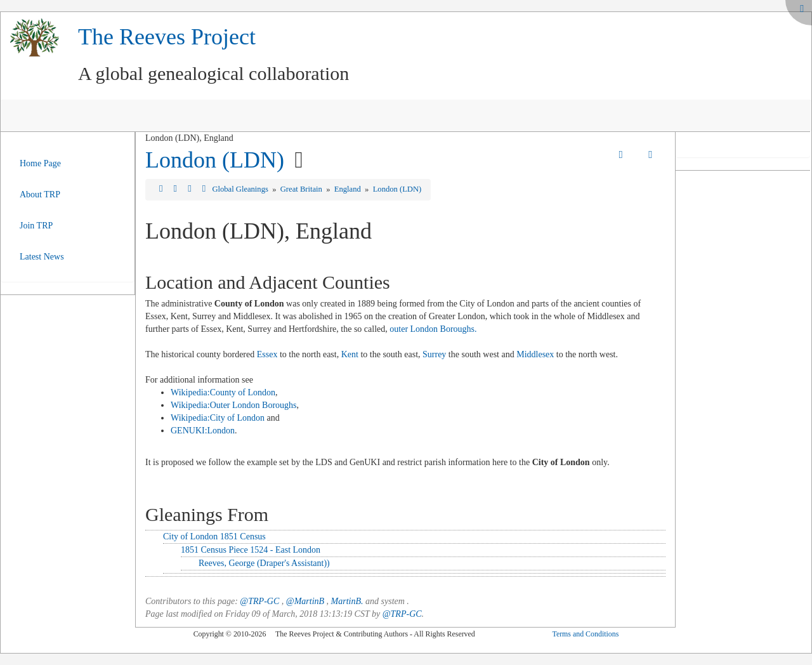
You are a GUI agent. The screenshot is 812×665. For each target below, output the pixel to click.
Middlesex (535, 354)
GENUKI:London (203, 431)
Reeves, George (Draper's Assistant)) (264, 563)
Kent (350, 354)
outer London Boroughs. (433, 329)
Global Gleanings (241, 189)
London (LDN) (215, 160)
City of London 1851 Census (214, 537)
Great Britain (302, 189)
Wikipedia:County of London (223, 392)
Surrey (434, 354)
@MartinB (305, 601)
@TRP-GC (259, 601)
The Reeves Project (167, 37)
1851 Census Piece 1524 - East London (251, 550)
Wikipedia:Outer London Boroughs (234, 405)
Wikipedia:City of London (218, 418)
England (349, 189)
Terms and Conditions (585, 634)
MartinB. (347, 601)
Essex (267, 354)
